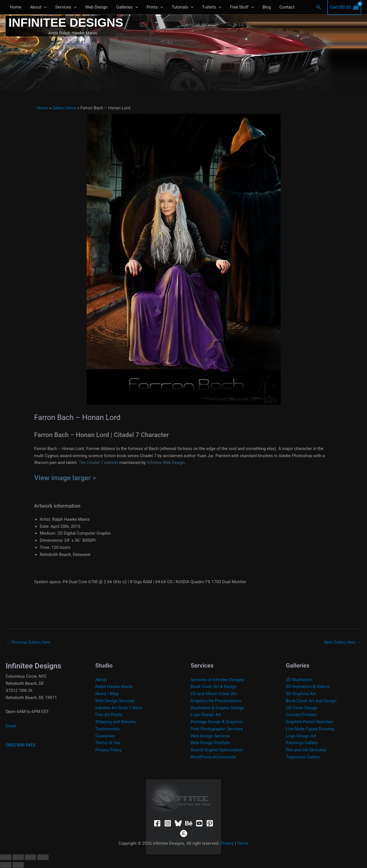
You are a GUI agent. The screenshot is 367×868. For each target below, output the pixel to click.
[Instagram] (168, 824)
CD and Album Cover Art (213, 694)
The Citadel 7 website (99, 463)
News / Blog (107, 694)
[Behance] (189, 824)
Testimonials (108, 729)
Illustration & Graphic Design (217, 708)
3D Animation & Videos (308, 687)
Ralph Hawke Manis (114, 687)
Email (11, 726)
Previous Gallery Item (29, 642)
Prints (155, 7)
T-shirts (212, 7)
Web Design (96, 7)
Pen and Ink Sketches (306, 750)
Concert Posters (301, 715)
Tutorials (183, 7)
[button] (319, 7)
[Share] (30, 857)
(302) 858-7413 (21, 745)
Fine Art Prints (109, 715)
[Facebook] (157, 824)
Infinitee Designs (66, 23)
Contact (287, 7)
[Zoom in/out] (6, 857)
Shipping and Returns (116, 722)
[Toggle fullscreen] (18, 857)
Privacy (227, 844)
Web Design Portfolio (211, 743)
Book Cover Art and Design (311, 701)
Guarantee (105, 736)
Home (16, 7)
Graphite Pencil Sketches (310, 722)
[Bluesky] (178, 824)
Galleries (127, 7)
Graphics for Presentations (216, 701)
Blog (267, 7)
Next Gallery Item (342, 642)
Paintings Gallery (302, 743)
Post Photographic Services (217, 729)
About (38, 7)
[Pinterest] (210, 824)
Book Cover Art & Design (214, 687)
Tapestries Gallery (303, 757)
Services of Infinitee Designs (217, 680)
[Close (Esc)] (43, 857)
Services (66, 7)
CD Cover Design (302, 708)
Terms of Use (108, 743)
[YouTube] (199, 824)
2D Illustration (299, 680)
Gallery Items (65, 108)
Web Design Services (115, 701)
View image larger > (66, 478)
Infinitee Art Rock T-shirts (119, 708)
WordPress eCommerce (213, 757)
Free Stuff (242, 7)
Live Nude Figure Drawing (310, 729)
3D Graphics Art (301, 694)
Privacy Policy (109, 750)
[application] (44, 7)
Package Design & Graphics (217, 722)
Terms (243, 844)
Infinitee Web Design (167, 463)
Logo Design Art (206, 715)
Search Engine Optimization (217, 750)
